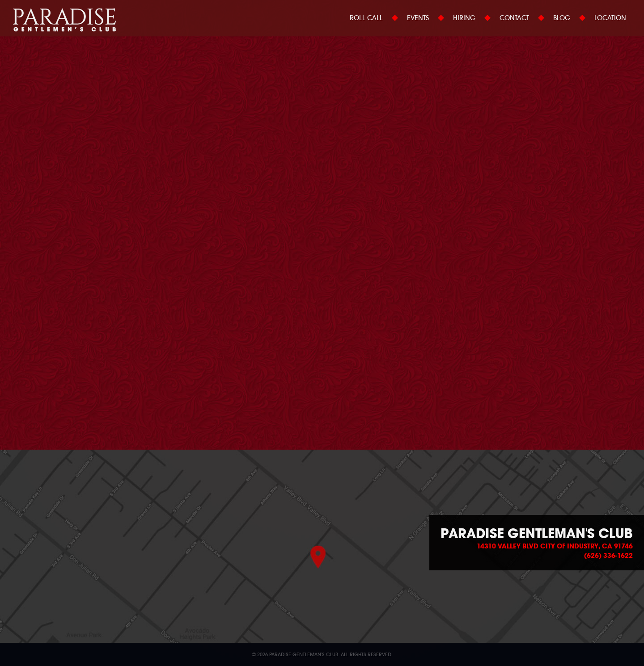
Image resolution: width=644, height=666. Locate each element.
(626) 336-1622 (608, 556)
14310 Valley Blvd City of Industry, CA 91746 (555, 546)
